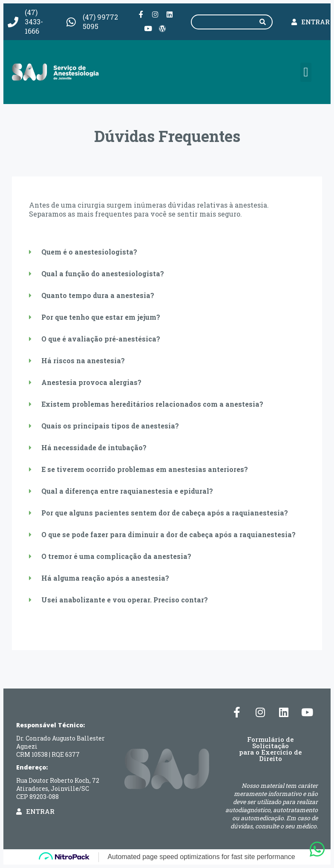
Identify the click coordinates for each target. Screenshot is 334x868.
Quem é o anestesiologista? (89, 251)
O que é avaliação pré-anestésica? (101, 338)
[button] (306, 71)
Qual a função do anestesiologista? (103, 273)
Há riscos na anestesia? (83, 360)
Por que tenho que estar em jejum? (101, 316)
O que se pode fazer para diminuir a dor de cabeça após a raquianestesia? (168, 534)
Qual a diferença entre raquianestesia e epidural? (127, 490)
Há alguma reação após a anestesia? (105, 577)
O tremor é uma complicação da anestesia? (116, 555)
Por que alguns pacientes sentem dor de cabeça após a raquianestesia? (165, 512)
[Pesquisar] (262, 22)
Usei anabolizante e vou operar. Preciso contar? (125, 599)
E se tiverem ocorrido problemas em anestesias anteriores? (145, 468)
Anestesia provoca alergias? (91, 381)
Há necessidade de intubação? (94, 447)
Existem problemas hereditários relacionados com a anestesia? (152, 403)
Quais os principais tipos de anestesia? (110, 425)
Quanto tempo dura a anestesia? (98, 294)
